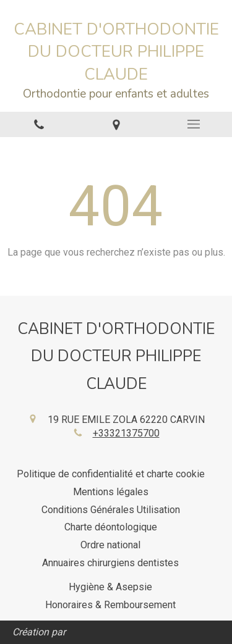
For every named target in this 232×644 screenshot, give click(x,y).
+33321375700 (126, 433)
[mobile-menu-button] (193, 124)
